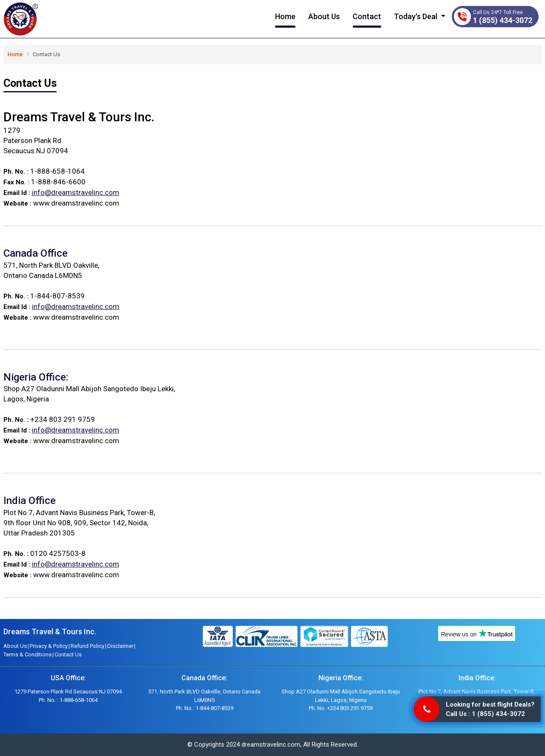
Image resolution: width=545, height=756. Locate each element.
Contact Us (68, 654)
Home (285, 16)
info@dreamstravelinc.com (76, 192)
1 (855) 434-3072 (503, 20)
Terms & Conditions (27, 654)
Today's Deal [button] (416, 16)
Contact (367, 16)
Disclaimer (120, 646)
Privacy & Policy (49, 646)
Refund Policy (87, 646)
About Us (324, 16)
